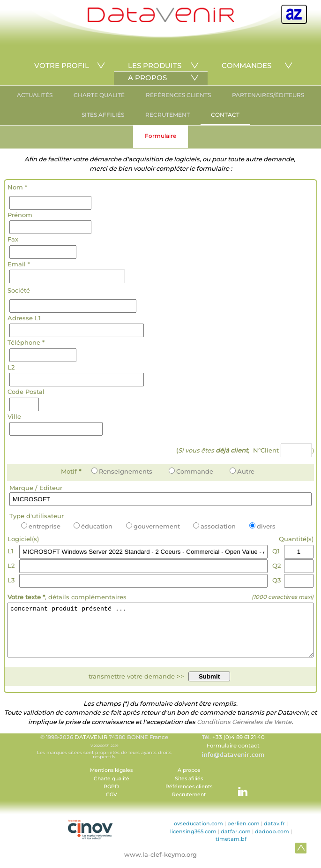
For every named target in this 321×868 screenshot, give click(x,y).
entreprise (41, 526)
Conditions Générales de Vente (244, 732)
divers (262, 526)
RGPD (111, 796)
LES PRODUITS (155, 65)
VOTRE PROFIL (62, 65)
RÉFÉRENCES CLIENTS (178, 95)
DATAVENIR (91, 747)
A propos (189, 780)
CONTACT (225, 115)
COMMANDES (246, 65)
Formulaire (160, 136)
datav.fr (274, 833)
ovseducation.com (198, 833)
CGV (112, 804)
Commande (191, 471)
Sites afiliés (189, 789)
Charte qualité (112, 789)
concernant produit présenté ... (160, 635)
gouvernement (153, 526)
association (214, 526)
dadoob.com (272, 841)
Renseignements (122, 471)
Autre (242, 471)
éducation (93, 526)
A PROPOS (147, 78)
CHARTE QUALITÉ (99, 95)
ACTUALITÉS (35, 95)
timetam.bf (231, 849)
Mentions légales (111, 780)
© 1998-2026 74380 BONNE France (105, 756)
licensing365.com (193, 841)
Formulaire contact (233, 755)
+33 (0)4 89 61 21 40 (239, 747)
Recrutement (189, 804)
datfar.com (236, 841)
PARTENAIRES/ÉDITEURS (268, 95)
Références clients (189, 796)
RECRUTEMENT (168, 115)
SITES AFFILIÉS (103, 115)
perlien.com (243, 833)
